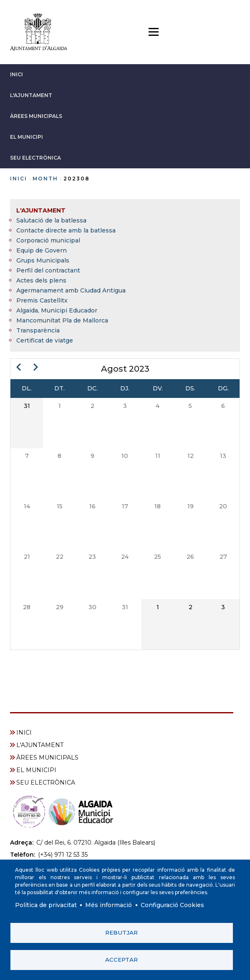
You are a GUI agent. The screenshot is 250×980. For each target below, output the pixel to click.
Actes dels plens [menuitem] (41, 280)
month (45, 179)
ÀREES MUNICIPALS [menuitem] (47, 757)
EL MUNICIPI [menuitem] (36, 770)
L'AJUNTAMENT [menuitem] (41, 210)
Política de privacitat (46, 905)
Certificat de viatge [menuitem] (45, 340)
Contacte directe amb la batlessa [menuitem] (66, 230)
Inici (19, 179)
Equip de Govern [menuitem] (42, 250)
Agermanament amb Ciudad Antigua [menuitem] (71, 290)
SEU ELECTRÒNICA (35, 158)
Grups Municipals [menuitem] (43, 260)
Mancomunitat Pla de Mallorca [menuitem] (62, 320)
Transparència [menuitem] (38, 330)
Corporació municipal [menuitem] (48, 240)
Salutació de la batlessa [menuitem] (51, 220)
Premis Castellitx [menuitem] (42, 300)
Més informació (109, 905)
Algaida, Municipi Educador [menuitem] (57, 310)
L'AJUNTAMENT (31, 95)
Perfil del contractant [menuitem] (48, 270)
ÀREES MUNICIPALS (36, 116)
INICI (16, 74)
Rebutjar (121, 932)
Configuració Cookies (172, 905)
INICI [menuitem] (24, 732)
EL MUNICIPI (27, 137)
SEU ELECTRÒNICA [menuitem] (46, 782)
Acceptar (121, 960)
